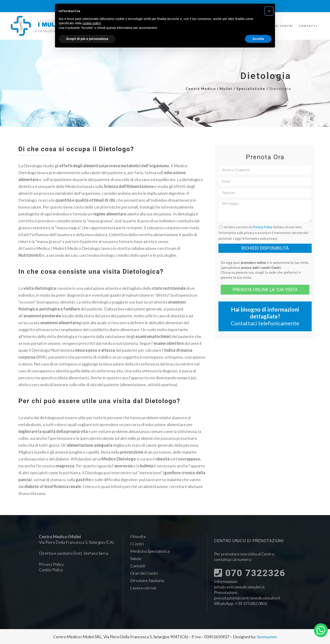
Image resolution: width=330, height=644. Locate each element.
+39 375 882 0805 (251, 603)
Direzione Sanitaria (147, 580)
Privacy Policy (262, 227)
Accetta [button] (258, 39)
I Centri (137, 544)
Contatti (138, 566)
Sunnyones (267, 637)
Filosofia (138, 536)
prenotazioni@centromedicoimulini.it (247, 598)
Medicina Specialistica (150, 551)
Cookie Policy (51, 570)
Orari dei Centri (144, 573)
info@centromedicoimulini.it (239, 587)
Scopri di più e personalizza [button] (87, 39)
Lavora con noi (143, 588)
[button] (269, 11)
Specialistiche (251, 89)
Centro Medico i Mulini (209, 89)
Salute (136, 558)
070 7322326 (250, 573)
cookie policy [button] (92, 23)
